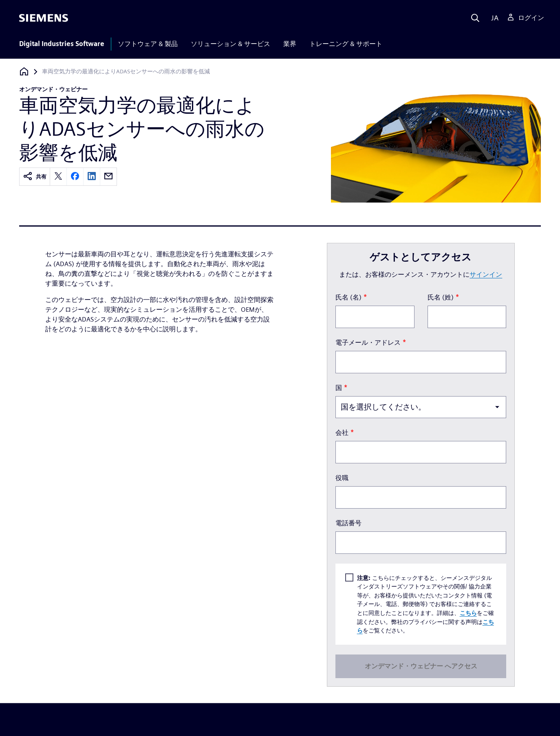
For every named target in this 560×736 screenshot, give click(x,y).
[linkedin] (92, 177)
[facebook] (75, 177)
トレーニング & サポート (346, 44)
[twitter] (58, 177)
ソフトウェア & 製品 (148, 44)
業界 (290, 44)
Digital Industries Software (62, 44)
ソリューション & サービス (230, 44)
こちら (468, 613)
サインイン (486, 274)
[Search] (475, 18)
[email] (108, 177)
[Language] (493, 18)
